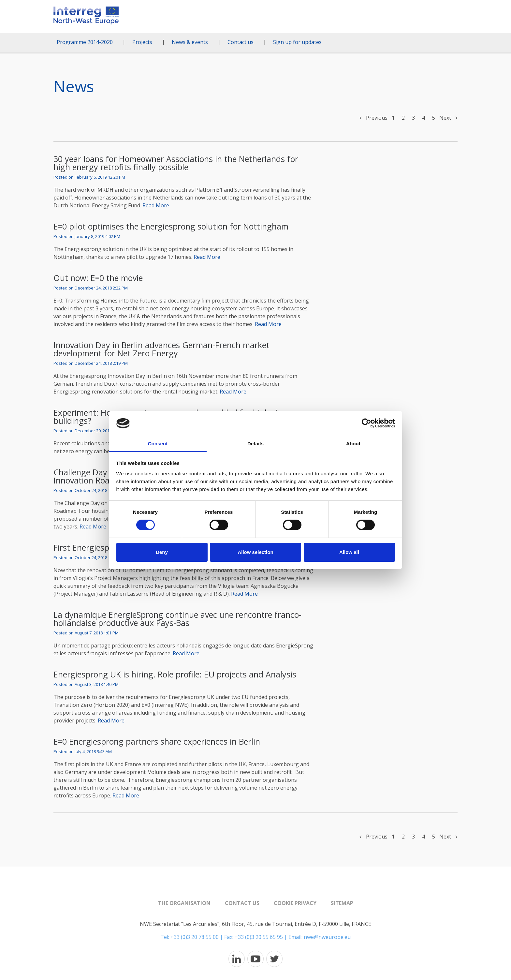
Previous (373, 118)
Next (448, 118)
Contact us (241, 42)
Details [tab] (255, 444)
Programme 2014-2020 (85, 42)
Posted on (89, 177)
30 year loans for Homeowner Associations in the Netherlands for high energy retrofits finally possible (176, 163)
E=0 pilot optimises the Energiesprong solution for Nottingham (171, 226)
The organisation (184, 903)
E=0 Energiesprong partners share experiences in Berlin (157, 741)
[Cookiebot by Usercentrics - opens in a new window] (366, 423)
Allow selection (255, 552)
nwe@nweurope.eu (327, 937)
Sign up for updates (297, 42)
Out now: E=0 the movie (98, 278)
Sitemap (342, 903)
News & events (190, 42)
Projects (142, 42)
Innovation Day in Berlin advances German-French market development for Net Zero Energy (161, 349)
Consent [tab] (158, 444)
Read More (156, 205)
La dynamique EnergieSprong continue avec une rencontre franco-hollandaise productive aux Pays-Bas (177, 619)
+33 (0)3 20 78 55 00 (195, 937)
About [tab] (353, 444)
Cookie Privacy (295, 903)
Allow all (349, 552)
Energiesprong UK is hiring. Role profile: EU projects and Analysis (175, 674)
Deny (162, 552)
